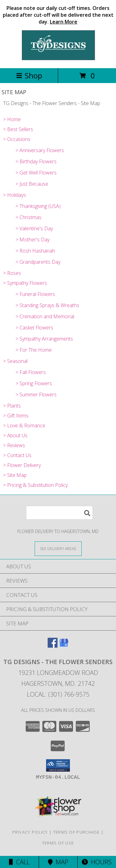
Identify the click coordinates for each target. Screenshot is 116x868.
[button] (58, 765)
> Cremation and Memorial (45, 316)
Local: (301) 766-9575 (58, 694)
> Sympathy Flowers (25, 283)
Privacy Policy (30, 832)
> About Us (15, 435)
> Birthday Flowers (36, 161)
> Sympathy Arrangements (44, 339)
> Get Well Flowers (36, 173)
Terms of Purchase (77, 832)
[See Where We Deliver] (58, 548)
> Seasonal (15, 361)
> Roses (12, 273)
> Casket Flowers (34, 328)
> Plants (12, 406)
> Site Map (15, 475)
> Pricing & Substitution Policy (35, 485)
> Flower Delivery (22, 465)
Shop (29, 75)
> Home (12, 119)
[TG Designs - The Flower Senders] (58, 59)
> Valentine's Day (34, 228)
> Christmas (28, 217)
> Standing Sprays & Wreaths (47, 305)
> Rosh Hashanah (35, 251)
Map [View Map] (58, 862)
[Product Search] (59, 513)
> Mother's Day (32, 240)
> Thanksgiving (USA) (38, 206)
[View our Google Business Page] (64, 646)
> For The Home (34, 350)
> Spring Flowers (34, 383)
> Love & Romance (24, 425)
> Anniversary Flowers (40, 150)
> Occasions (17, 139)
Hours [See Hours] (97, 862)
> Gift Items (16, 416)
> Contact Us (17, 455)
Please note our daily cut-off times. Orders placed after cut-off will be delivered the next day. (58, 15)
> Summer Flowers (36, 394)
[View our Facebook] (53, 646)
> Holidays (15, 195)
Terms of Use (58, 843)
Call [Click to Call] (19, 862)
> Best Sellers (18, 129)
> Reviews (14, 445)
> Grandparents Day (38, 262)
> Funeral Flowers (35, 294)
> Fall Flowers (31, 372)
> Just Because (32, 184)
